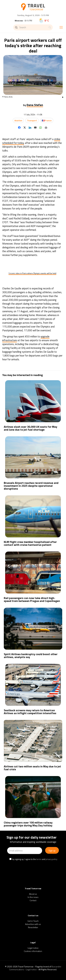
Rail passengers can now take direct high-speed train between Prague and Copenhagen (32, 599)
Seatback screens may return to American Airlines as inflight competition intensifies (30, 712)
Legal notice (33, 948)
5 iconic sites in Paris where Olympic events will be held (32, 273)
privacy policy (51, 859)
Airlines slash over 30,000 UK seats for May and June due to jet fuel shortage (30, 428)
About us (33, 894)
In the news (33, 897)
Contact (33, 900)
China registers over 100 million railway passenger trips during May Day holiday (28, 824)
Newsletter (33, 927)
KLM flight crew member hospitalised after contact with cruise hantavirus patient (30, 543)
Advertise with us (33, 924)
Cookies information (33, 951)
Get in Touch (33, 921)
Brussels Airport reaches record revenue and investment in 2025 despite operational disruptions (31, 486)
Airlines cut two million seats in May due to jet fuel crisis (32, 768)
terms (39, 859)
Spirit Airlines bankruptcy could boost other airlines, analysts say (31, 656)
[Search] (33, 27)
